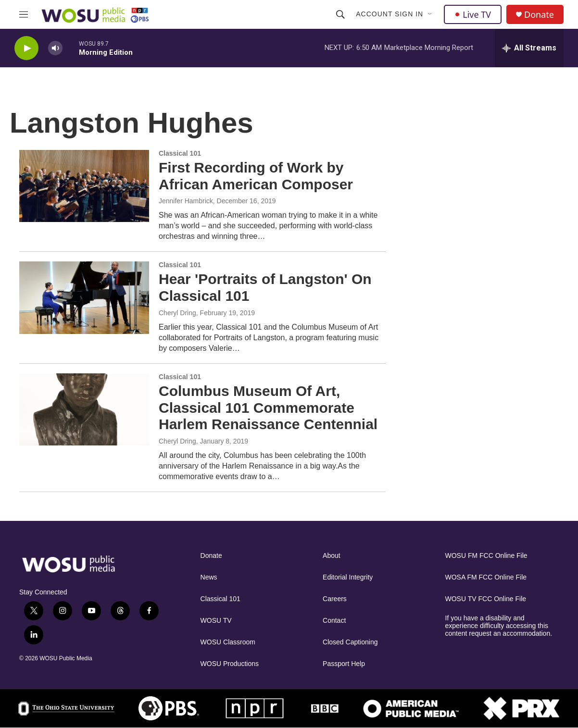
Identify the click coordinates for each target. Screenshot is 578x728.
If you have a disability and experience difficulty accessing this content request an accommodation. (499, 626)
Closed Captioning (350, 642)
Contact (334, 621)
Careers (335, 599)
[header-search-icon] (340, 14)
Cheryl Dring (177, 313)
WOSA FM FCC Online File (486, 577)
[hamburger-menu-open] (24, 14)
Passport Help (344, 664)
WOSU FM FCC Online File (486, 556)
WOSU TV (216, 621)
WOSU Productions (230, 664)
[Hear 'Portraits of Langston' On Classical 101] (84, 297)
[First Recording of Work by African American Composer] (84, 186)
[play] (26, 48)
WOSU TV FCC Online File (486, 599)
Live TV (473, 14)
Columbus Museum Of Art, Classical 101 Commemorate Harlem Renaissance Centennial (268, 408)
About (332, 556)
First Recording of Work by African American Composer (256, 176)
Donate (539, 15)
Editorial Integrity (348, 577)
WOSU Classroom (228, 642)
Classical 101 (220, 599)
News (209, 577)
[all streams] (529, 48)
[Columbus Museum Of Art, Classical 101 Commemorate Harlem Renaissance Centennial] (84, 409)
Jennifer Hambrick (186, 201)
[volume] (55, 48)
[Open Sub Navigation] (430, 14)
